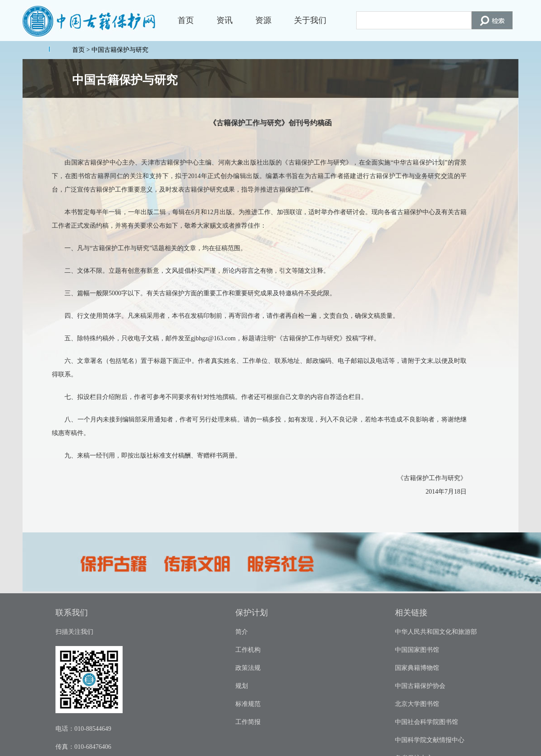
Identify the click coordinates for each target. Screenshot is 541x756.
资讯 (225, 20)
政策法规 (248, 668)
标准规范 (248, 704)
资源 (263, 20)
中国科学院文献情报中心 (430, 740)
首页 (186, 20)
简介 (242, 632)
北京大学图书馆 (417, 704)
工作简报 (248, 722)
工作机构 (248, 650)
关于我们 (310, 20)
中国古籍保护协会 (420, 686)
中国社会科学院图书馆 (426, 722)
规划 (242, 686)
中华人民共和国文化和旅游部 (436, 632)
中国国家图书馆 (417, 650)
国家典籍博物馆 (417, 668)
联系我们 (72, 613)
